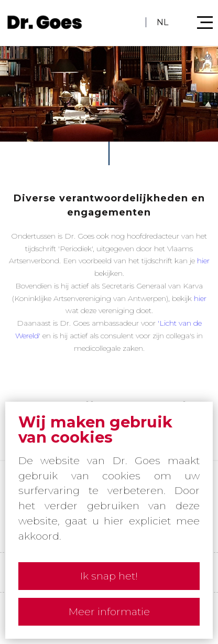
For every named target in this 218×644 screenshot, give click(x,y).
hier (203, 261)
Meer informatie (109, 611)
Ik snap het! (109, 576)
